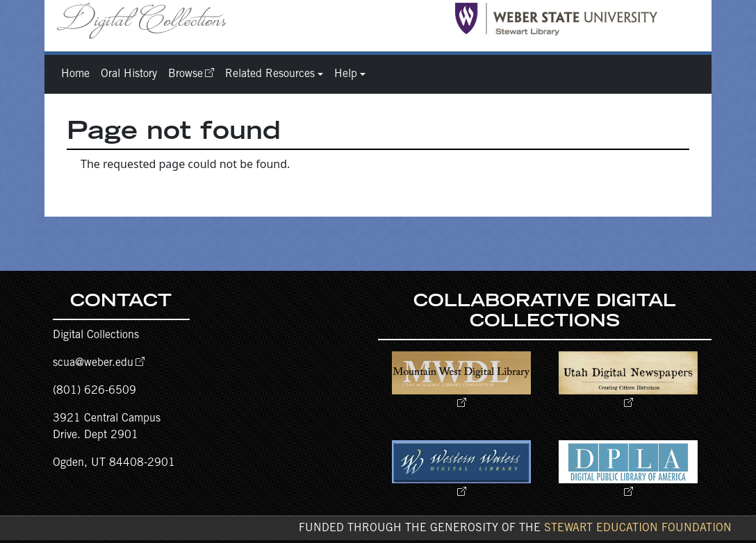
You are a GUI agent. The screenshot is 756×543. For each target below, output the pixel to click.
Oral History (129, 74)
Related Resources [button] (270, 74)
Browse (186, 74)
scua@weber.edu (93, 363)
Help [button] (346, 74)
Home (75, 74)
